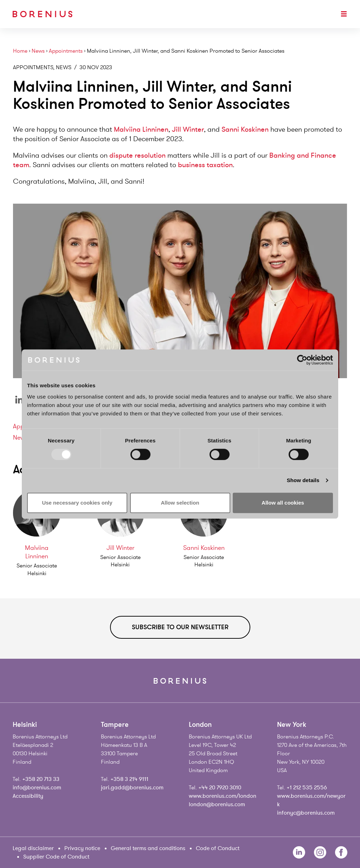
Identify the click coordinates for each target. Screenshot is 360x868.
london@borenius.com (217, 804)
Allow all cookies (283, 503)
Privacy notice (82, 848)
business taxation (205, 165)
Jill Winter (188, 129)
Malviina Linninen (141, 129)
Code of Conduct (218, 848)
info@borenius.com (37, 788)
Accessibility (28, 796)
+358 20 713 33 (41, 779)
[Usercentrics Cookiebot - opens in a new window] (302, 360)
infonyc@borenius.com (306, 813)
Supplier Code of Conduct (56, 857)
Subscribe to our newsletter (180, 627)
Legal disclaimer (33, 848)
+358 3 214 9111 (129, 779)
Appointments (66, 51)
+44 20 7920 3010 (220, 788)
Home (20, 51)
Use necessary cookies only (77, 503)
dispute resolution (137, 155)
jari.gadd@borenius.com (132, 788)
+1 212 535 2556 (307, 788)
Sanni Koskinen (245, 129)
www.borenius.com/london (223, 796)
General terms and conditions (148, 848)
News (38, 51)
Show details (303, 480)
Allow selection (180, 503)
